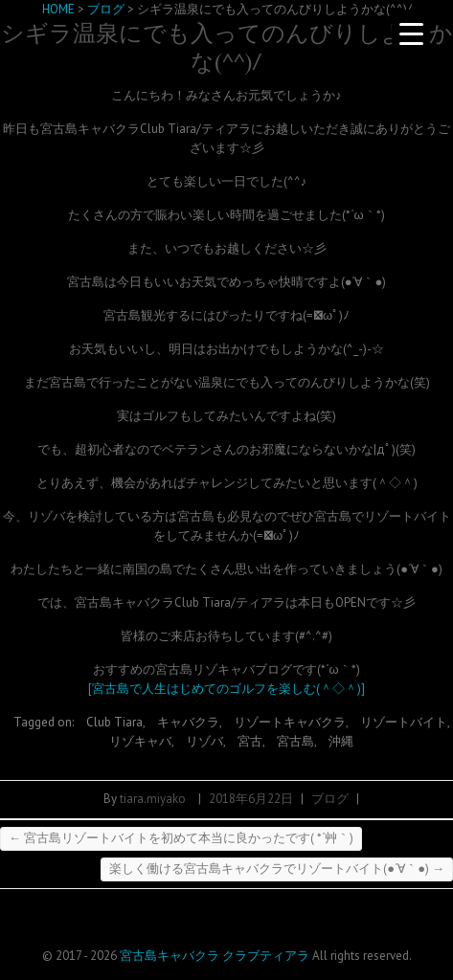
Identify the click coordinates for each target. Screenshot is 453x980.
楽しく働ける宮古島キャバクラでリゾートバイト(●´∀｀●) (277, 869)
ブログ (330, 799)
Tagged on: (45, 722)
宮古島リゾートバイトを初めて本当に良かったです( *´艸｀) (181, 838)
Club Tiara (114, 722)
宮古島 (295, 741)
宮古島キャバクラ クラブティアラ (215, 956)
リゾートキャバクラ (290, 722)
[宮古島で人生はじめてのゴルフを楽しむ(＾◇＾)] (226, 689)
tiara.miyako (153, 799)
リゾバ (204, 741)
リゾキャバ (140, 741)
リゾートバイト (404, 722)
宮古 (250, 741)
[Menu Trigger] (411, 33)
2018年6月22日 (251, 799)
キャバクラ (188, 722)
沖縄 (341, 741)
